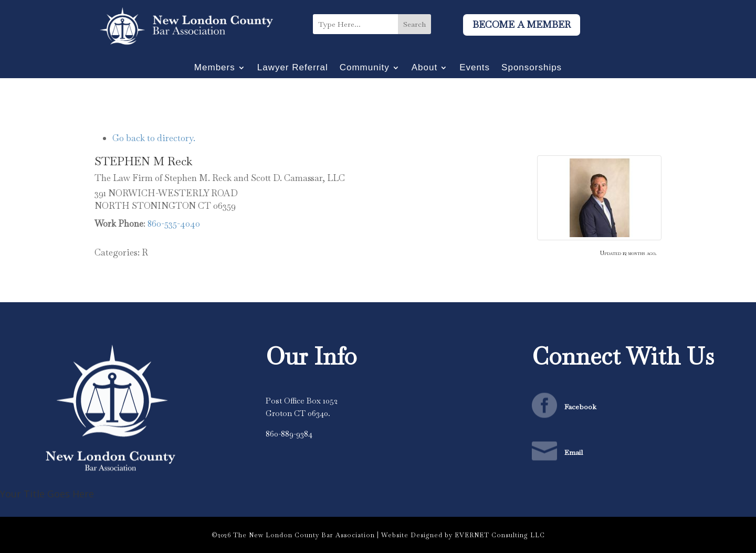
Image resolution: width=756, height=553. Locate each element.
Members (215, 68)
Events (475, 68)
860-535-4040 (174, 224)
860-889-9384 (289, 434)
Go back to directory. (154, 138)
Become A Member (522, 24)
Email (574, 452)
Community (365, 68)
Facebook (580, 407)
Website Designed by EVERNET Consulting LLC (463, 535)
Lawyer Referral (293, 68)
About (424, 68)
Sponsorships (532, 68)
